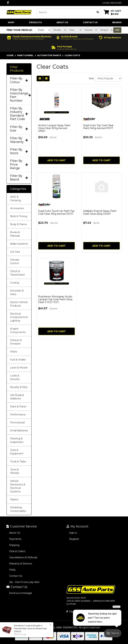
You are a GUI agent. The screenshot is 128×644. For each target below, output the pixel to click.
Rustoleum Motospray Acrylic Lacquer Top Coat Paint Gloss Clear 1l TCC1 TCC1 (55, 299)
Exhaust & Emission (16, 342)
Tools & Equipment (17, 452)
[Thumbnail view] (40, 79)
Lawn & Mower (19, 368)
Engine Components (18, 330)
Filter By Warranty (19, 140)
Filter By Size (19, 129)
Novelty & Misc (19, 387)
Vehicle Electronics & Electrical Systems (18, 486)
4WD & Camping (15, 199)
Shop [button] (11, 22)
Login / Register (112, 3)
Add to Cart (56, 160)
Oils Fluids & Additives (17, 397)
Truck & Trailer (18, 462)
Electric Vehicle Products (19, 304)
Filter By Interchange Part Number (19, 95)
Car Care (15, 252)
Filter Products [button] (17, 69)
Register (74, 539)
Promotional (17, 423)
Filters (14, 352)
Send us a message (21, 593)
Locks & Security (15, 377)
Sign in (73, 533)
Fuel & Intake (18, 360)
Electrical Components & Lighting (19, 317)
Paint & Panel (18, 407)
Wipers (14, 499)
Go (117, 30)
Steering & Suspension (17, 440)
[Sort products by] (108, 79)
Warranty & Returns (21, 564)
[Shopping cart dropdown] (113, 12)
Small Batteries (19, 431)
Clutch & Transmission (18, 273)
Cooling (15, 283)
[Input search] (66, 12)
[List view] (46, 79)
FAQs (12, 570)
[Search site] (98, 12)
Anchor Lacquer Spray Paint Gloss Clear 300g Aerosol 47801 (54, 128)
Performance (18, 415)
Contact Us (90, 22)
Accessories (17, 208)
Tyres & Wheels (15, 471)
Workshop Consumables (18, 509)
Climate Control (15, 261)
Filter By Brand (19, 178)
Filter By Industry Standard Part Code (19, 114)
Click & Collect (17, 551)
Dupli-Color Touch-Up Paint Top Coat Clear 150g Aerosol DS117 (56, 212)
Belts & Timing (19, 216)
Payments (15, 539)
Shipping (14, 545)
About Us (62, 22)
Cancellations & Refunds (23, 557)
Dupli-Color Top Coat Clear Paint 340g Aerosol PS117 (98, 127)
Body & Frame (18, 224)
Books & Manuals (15, 234)
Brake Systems (19, 244)
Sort (91, 78)
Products (35, 22)
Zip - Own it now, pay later (24, 582)
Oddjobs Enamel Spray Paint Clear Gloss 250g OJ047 (100, 212)
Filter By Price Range (19, 164)
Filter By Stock (19, 151)
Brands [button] (117, 22)
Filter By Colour (19, 80)
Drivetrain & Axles (17, 292)
